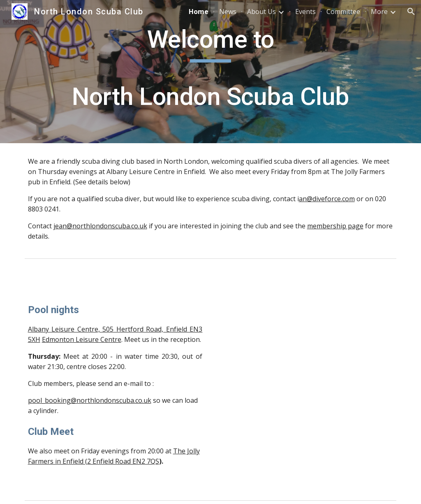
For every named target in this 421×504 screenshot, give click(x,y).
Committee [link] (343, 12)
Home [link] (199, 12)
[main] (211, 72)
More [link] (379, 12)
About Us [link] (261, 12)
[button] (411, 12)
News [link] (228, 12)
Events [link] (305, 12)
